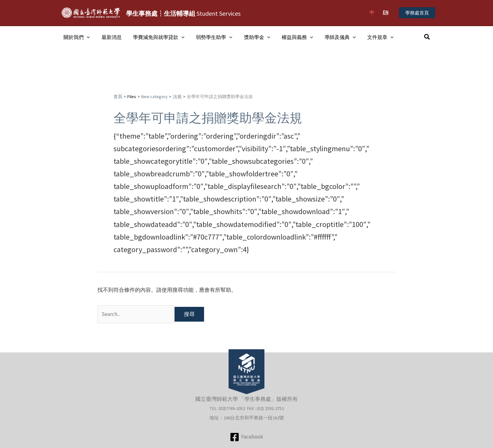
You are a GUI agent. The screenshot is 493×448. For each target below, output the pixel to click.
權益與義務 (289, 37)
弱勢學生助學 (209, 37)
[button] (417, 13)
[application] (86, 37)
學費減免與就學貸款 (155, 37)
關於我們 (76, 37)
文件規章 (370, 37)
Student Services (183, 13)
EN (385, 12)
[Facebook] (246, 437)
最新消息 (109, 37)
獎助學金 (251, 37)
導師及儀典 (331, 37)
